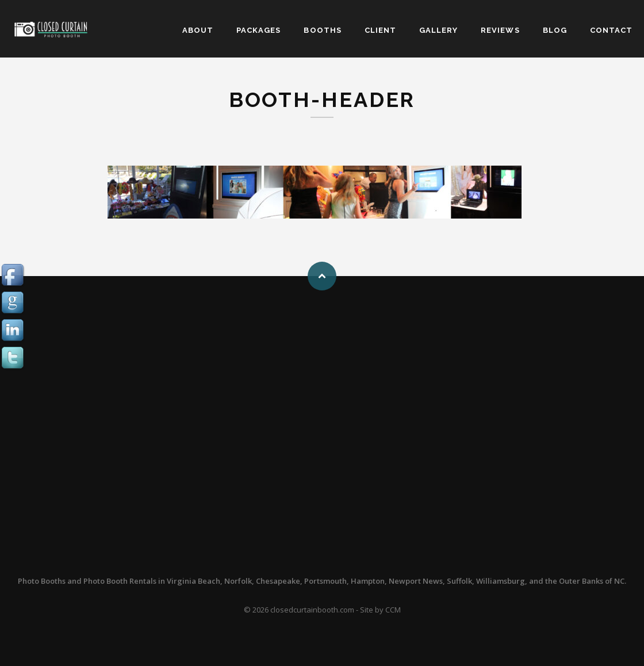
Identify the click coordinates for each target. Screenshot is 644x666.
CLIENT (380, 30)
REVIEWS (500, 30)
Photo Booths (42, 581)
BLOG (555, 30)
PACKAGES (258, 30)
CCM (393, 610)
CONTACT (611, 30)
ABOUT (198, 30)
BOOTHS (322, 30)
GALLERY (438, 30)
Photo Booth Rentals (120, 581)
